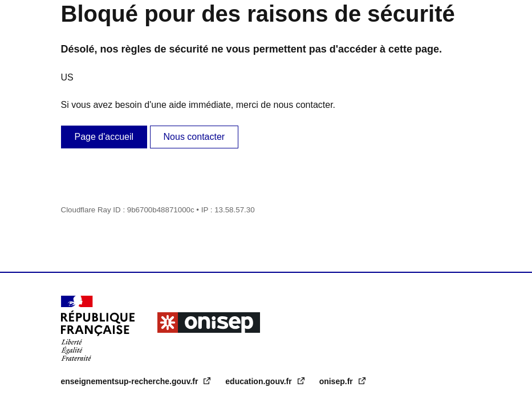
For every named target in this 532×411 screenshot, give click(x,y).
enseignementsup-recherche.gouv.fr (131, 381)
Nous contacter (194, 137)
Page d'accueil (104, 137)
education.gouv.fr (259, 381)
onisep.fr (337, 381)
